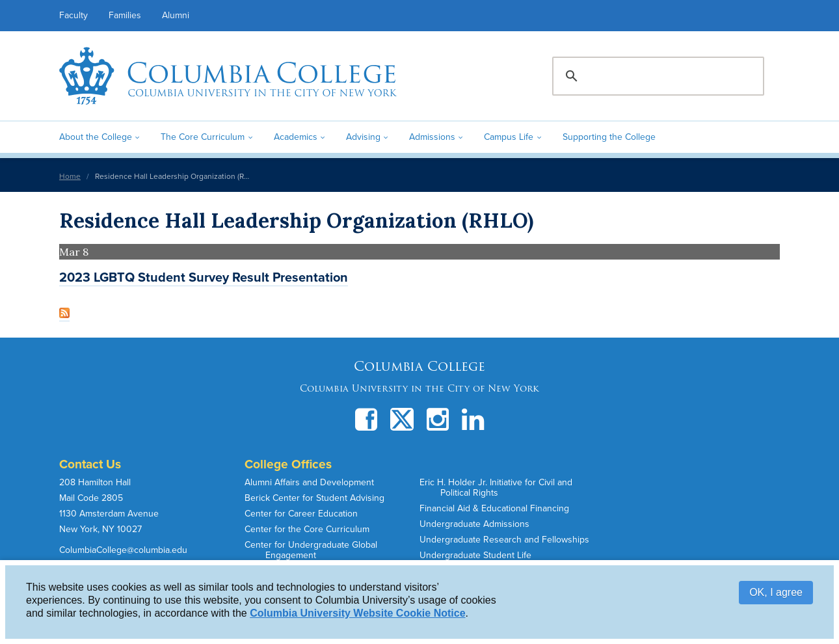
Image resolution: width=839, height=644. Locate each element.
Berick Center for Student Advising (314, 498)
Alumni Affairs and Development (309, 482)
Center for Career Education (301, 514)
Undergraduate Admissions (474, 524)
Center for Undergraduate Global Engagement (311, 550)
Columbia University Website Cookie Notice (357, 613)
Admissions (432, 137)
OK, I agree (776, 592)
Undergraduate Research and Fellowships (504, 540)
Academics (296, 137)
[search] (656, 76)
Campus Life (509, 137)
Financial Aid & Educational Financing (494, 508)
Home (70, 176)
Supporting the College (609, 137)
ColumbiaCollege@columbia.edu (123, 550)
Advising (363, 137)
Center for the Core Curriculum (307, 529)
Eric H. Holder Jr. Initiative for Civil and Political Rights (496, 488)
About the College (96, 137)
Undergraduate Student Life (475, 555)
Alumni (176, 15)
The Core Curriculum (203, 137)
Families (125, 15)
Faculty (73, 15)
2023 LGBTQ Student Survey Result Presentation (204, 278)
